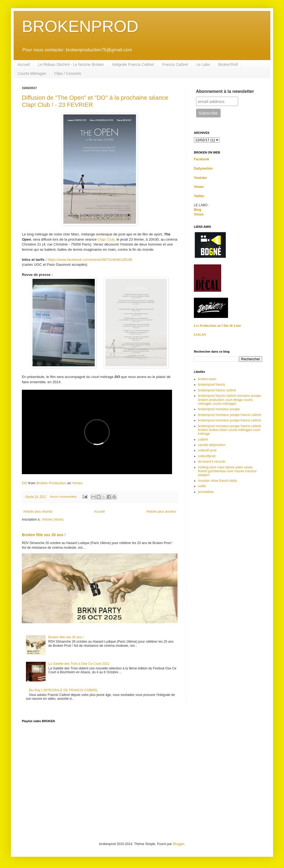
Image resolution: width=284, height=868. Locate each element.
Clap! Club (106, 239)
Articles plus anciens (161, 512)
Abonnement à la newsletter (225, 91)
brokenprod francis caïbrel (217, 390)
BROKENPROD (80, 26)
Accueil (24, 64)
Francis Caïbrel (175, 64)
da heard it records (212, 462)
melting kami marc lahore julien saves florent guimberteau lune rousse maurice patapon (227, 471)
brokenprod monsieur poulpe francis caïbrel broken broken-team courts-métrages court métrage (230, 430)
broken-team (207, 379)
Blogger (178, 844)
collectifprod (207, 456)
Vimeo (77, 483)
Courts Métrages (32, 73)
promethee (206, 492)
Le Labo (203, 64)
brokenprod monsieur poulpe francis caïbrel (230, 420)
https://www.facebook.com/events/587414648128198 (90, 260)
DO (25, 483)
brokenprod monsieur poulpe (219, 409)
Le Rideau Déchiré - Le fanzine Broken (71, 64)
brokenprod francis (211, 385)
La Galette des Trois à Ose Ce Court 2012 (79, 664)
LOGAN (200, 335)
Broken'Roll (228, 64)
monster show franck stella (217, 481)
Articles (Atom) (53, 519)
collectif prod (207, 450)
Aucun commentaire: (64, 497)
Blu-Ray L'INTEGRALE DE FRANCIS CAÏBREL (64, 690)
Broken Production (51, 483)
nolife (202, 486)
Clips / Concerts (68, 73)
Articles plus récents (38, 512)
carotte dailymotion (212, 445)
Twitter (199, 196)
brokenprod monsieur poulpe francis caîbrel (230, 415)
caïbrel (203, 439)
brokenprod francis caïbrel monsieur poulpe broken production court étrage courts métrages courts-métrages (230, 400)
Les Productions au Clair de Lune (218, 326)
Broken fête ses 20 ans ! (44, 535)
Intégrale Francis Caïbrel (133, 64)
